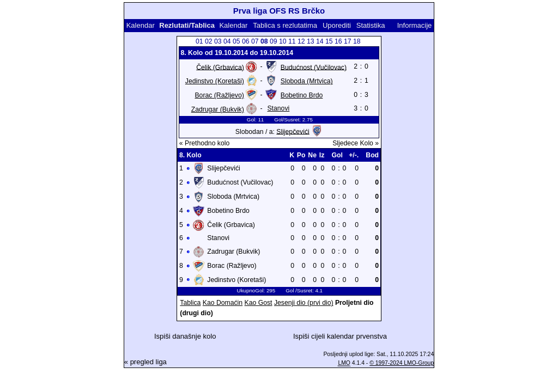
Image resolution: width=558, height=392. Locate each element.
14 (320, 41)
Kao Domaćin (223, 303)
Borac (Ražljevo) (219, 95)
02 (209, 41)
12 (301, 41)
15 (329, 41)
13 (311, 41)
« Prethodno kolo (204, 143)
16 (338, 41)
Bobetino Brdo (302, 95)
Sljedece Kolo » (356, 143)
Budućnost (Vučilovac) (314, 67)
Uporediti (337, 25)
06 (246, 41)
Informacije (415, 25)
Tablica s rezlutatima (285, 25)
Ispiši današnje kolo (185, 336)
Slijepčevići (293, 131)
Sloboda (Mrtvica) (307, 81)
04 (227, 41)
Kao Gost (259, 303)
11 (292, 41)
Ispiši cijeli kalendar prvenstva (340, 336)
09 (274, 41)
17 (348, 41)
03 (218, 41)
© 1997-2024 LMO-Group (402, 363)
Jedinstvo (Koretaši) (215, 81)
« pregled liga (145, 362)
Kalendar (141, 25)
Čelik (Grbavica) (220, 67)
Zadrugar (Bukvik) (218, 109)
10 (283, 41)
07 (255, 41)
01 (199, 41)
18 (357, 41)
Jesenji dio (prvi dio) (304, 303)
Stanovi (278, 108)
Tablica (190, 303)
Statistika (371, 25)
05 (236, 41)
